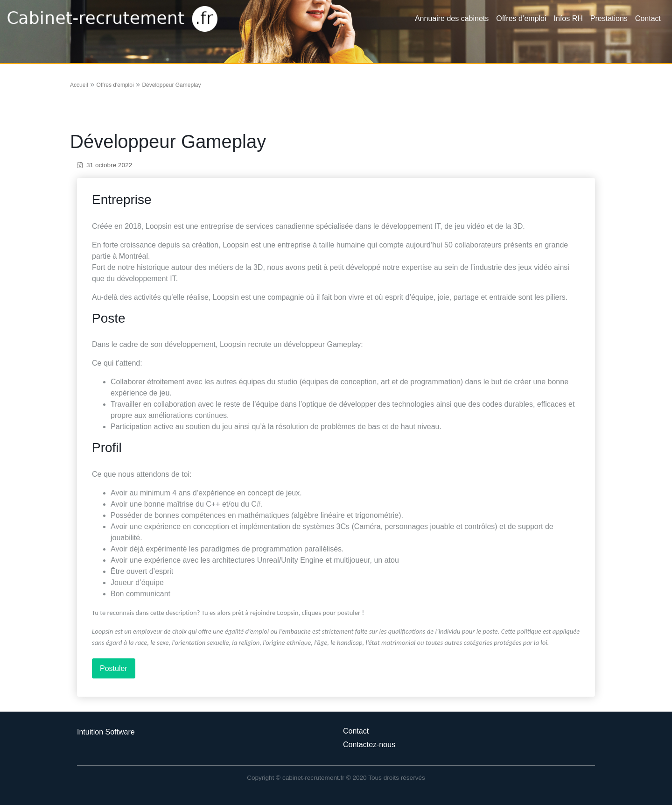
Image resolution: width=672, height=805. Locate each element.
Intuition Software (106, 732)
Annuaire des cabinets (452, 18)
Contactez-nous (369, 745)
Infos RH (568, 18)
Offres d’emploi (521, 18)
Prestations (609, 18)
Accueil (79, 85)
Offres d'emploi (115, 85)
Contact (648, 18)
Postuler (114, 668)
